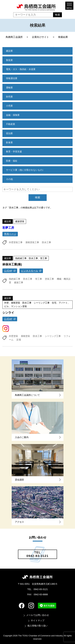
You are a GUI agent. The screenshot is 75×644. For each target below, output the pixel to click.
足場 (19, 340)
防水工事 (46, 242)
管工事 (39, 279)
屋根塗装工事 (32, 242)
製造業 (9, 60)
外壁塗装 (13, 336)
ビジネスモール (30, 271)
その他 (9, 179)
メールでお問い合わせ (38, 615)
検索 (38, 197)
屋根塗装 (25, 336)
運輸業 (9, 88)
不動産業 (11, 124)
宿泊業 (9, 133)
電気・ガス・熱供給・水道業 (21, 69)
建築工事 (19, 282)
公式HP (8, 271)
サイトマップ (38, 620)
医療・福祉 (12, 161)
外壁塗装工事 (16, 242)
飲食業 (9, 142)
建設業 (9, 51)
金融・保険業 (13, 115)
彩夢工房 (8, 228)
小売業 (9, 106)
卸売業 (9, 97)
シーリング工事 (53, 336)
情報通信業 (12, 78)
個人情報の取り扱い (38, 626)
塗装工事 (49, 279)
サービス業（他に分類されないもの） (25, 170)
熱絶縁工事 (15, 279)
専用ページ (10, 234)
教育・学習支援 (14, 152)
